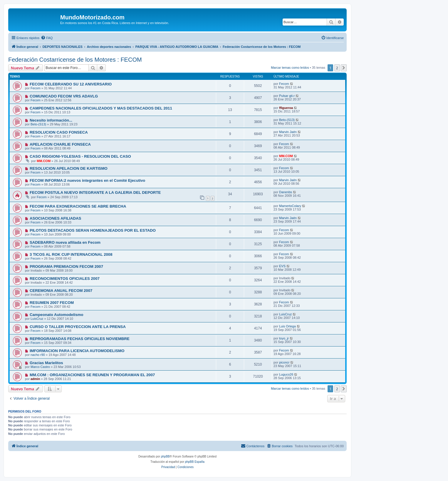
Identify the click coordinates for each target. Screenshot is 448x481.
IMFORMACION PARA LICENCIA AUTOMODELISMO (77, 351)
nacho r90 (38, 355)
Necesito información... (51, 120)
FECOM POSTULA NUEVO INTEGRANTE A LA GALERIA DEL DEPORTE (95, 192)
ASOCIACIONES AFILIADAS (55, 218)
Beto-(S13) (38, 124)
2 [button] (337, 68)
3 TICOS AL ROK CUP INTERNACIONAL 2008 (71, 254)
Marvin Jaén (288, 132)
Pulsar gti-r (287, 96)
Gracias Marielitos (46, 363)
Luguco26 (286, 374)
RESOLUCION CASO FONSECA (59, 132)
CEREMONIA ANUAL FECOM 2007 (61, 291)
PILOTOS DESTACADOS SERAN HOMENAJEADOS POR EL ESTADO (93, 230)
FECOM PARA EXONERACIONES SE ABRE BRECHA (78, 206)
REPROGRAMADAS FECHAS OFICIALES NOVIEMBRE (80, 339)
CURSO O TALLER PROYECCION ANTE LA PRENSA (78, 327)
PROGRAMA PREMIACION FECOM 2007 (66, 266)
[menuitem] (47, 38)
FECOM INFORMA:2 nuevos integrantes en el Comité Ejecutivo (88, 180)
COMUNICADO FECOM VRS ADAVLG (64, 96)
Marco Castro (40, 367)
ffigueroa (286, 108)
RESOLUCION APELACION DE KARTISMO (69, 168)
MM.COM (44, 161)
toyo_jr (284, 338)
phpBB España (195, 462)
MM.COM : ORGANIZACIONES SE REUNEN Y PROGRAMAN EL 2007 (92, 375)
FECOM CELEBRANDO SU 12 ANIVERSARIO (71, 84)
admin (35, 379)
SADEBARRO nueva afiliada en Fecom (65, 242)
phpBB (165, 456)
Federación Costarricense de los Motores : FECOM (75, 60)
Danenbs (286, 192)
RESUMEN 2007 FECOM (52, 303)
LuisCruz (37, 319)
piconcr (284, 362)
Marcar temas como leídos (290, 68)
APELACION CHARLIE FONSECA (60, 144)
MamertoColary (290, 206)
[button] (344, 68)
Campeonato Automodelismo (57, 315)
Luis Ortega (287, 326)
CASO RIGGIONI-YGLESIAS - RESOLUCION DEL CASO (80, 156)
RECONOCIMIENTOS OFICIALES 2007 (65, 279)
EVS (282, 266)
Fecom (36, 88)
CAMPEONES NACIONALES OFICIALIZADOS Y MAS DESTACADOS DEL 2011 (101, 108)
